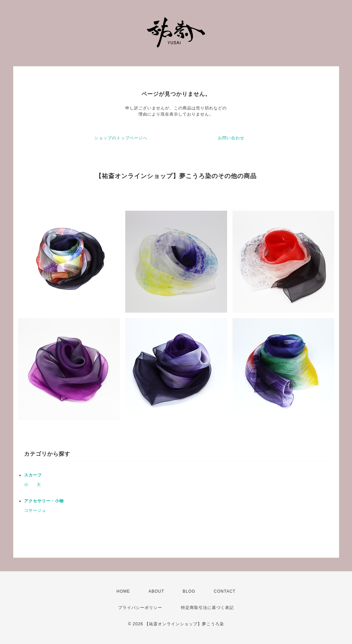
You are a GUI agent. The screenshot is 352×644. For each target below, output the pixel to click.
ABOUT (156, 591)
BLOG (189, 591)
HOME (123, 591)
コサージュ (35, 510)
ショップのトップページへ (121, 138)
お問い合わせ (231, 138)
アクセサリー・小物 (44, 501)
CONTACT (225, 591)
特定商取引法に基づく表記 (207, 608)
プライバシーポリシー (140, 608)
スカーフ (33, 475)
